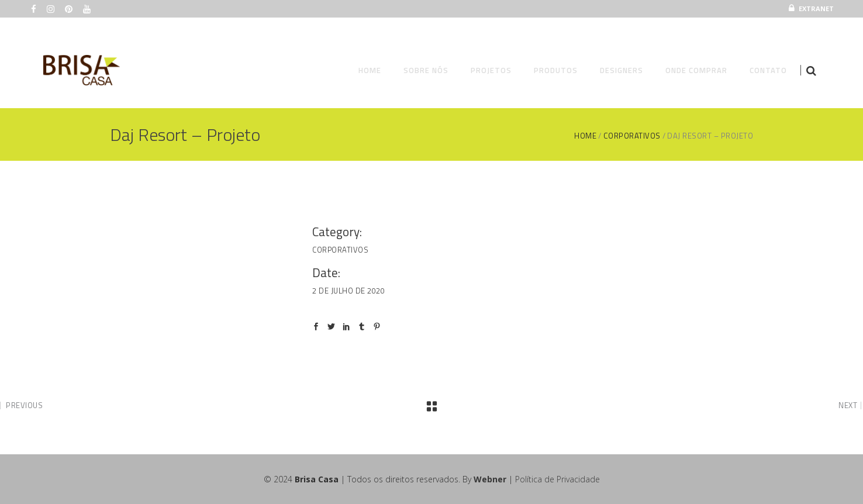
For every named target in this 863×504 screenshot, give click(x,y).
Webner (490, 479)
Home (585, 136)
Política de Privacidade (558, 479)
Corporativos (632, 136)
